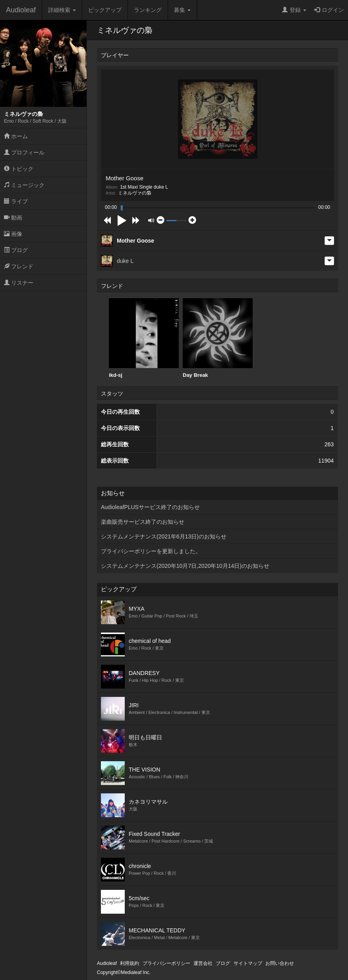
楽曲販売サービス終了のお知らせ (143, 522)
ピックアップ (105, 10)
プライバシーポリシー (166, 963)
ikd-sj (144, 338)
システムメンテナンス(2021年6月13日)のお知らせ (164, 536)
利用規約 (130, 963)
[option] (144, 338)
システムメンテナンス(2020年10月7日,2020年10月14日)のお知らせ (185, 566)
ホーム (16, 136)
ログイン (329, 10)
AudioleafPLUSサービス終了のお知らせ (150, 507)
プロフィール (24, 152)
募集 (182, 10)
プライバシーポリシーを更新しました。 (151, 551)
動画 (13, 218)
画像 (13, 234)
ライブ (16, 201)
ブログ (16, 250)
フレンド (19, 266)
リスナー (19, 283)
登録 (294, 10)
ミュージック (24, 185)
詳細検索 (62, 10)
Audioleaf (21, 10)
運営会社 (203, 963)
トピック (19, 169)
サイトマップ (248, 963)
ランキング (148, 10)
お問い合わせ (280, 963)
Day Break (218, 338)
